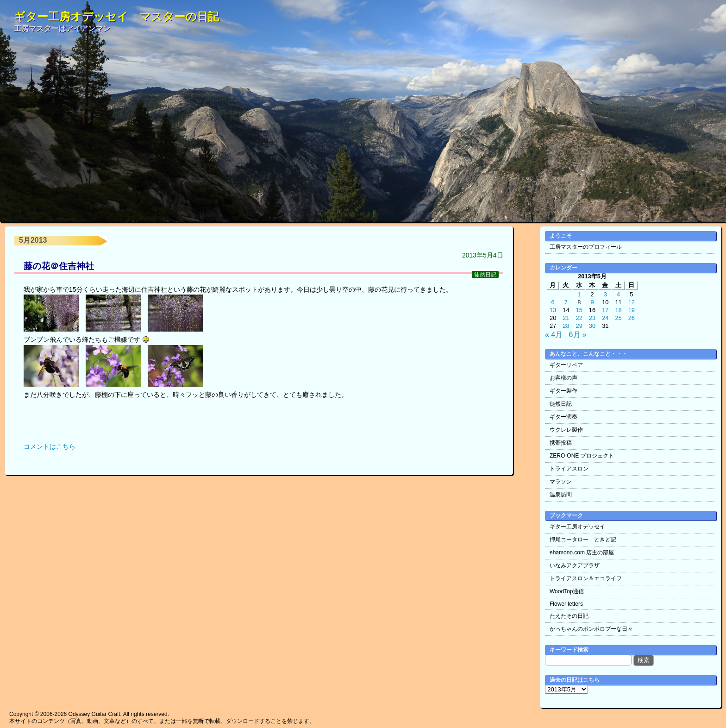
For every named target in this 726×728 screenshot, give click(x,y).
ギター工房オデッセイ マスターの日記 (116, 16)
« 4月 (554, 335)
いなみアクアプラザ (575, 565)
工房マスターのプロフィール (586, 247)
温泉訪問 (561, 495)
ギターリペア (566, 365)
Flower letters (566, 604)
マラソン (561, 482)
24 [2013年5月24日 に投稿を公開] (605, 318)
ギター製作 (563, 391)
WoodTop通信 (567, 591)
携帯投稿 (561, 443)
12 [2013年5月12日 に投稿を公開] (632, 302)
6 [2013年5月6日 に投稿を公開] (553, 302)
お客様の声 (563, 378)
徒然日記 (485, 274)
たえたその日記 (569, 616)
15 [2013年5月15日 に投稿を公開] (579, 310)
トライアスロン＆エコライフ (586, 578)
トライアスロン (569, 469)
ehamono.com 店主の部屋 (582, 552)
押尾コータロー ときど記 (583, 540)
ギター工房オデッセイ (577, 527)
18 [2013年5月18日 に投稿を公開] (618, 310)
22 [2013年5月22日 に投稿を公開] (579, 318)
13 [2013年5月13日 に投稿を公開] (553, 310)
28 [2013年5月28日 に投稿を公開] (566, 326)
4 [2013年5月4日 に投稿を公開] (618, 294)
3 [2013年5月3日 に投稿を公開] (605, 294)
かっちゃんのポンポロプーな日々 (591, 629)
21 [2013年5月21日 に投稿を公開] (566, 318)
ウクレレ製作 (566, 430)
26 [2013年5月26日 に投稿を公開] (632, 318)
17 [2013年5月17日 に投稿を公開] (605, 310)
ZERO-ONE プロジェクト (582, 456)
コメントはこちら (50, 446)
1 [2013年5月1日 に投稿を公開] (579, 294)
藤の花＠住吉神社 (59, 266)
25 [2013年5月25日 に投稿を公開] (618, 318)
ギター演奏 (563, 417)
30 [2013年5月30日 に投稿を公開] (592, 326)
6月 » (578, 335)
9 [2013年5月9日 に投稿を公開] (592, 302)
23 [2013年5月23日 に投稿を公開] (592, 318)
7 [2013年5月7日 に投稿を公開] (566, 302)
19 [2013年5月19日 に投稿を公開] (632, 310)
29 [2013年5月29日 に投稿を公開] (579, 326)
